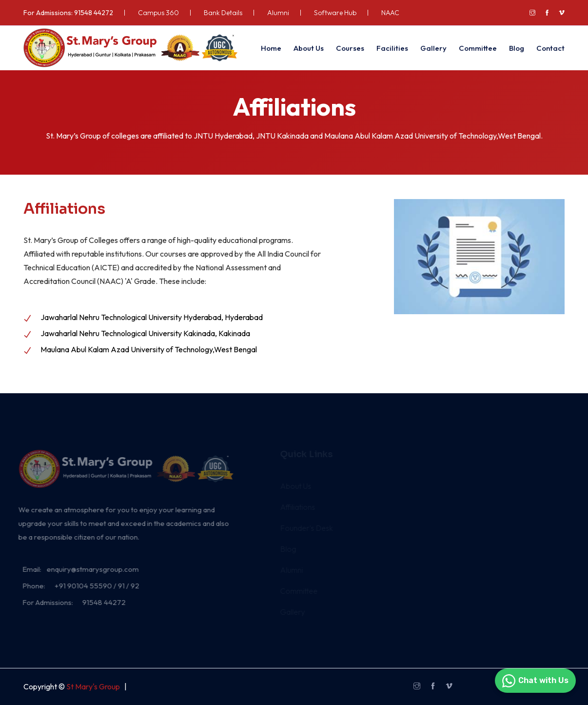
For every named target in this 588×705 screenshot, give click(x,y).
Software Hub (335, 13)
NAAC (390, 13)
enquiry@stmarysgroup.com (89, 569)
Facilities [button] (392, 48)
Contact (550, 48)
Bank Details (223, 13)
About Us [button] (309, 48)
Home (271, 48)
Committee (478, 48)
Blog (517, 48)
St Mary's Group (93, 686)
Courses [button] (350, 48)
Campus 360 (158, 13)
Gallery (433, 48)
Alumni (278, 13)
